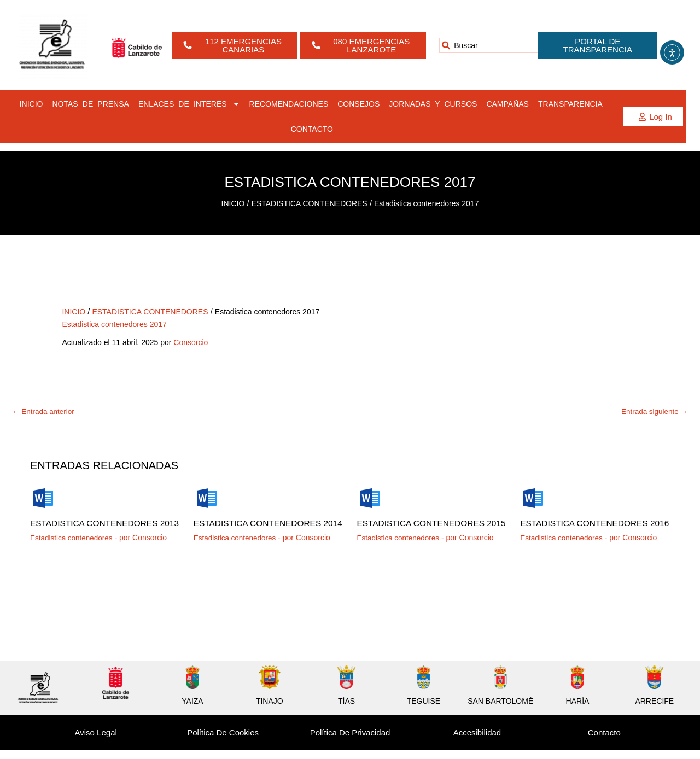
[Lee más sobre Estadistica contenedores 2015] (370, 498)
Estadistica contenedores (73, 547)
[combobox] (498, 45)
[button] (653, 117)
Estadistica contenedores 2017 (114, 324)
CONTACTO (312, 129)
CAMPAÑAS (507, 104)
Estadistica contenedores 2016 (586, 528)
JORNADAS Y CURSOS (433, 104)
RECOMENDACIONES (289, 104)
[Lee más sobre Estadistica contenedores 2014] (207, 498)
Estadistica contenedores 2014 (260, 528)
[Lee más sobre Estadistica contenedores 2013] (43, 498)
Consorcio (191, 342)
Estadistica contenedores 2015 (423, 528)
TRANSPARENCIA (570, 104)
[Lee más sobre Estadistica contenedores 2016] (533, 498)
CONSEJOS (358, 104)
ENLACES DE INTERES (189, 104)
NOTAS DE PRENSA (91, 104)
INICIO (31, 104)
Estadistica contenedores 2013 (96, 528)
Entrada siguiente (653, 412)
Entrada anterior (44, 412)
